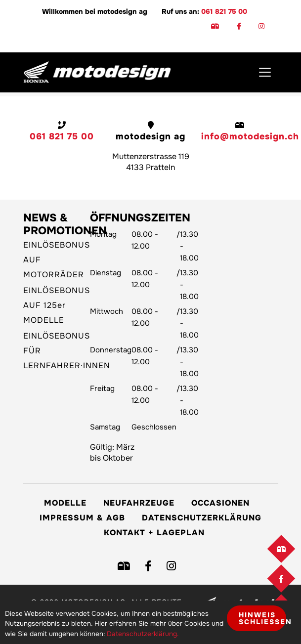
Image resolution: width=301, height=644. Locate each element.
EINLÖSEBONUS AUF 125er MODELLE (57, 305)
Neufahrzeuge (139, 503)
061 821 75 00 (224, 11)
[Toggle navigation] (265, 72)
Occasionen (220, 503)
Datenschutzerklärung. (143, 634)
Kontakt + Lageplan (154, 533)
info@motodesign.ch (250, 136)
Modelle (65, 503)
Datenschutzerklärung (202, 518)
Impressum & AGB (82, 518)
